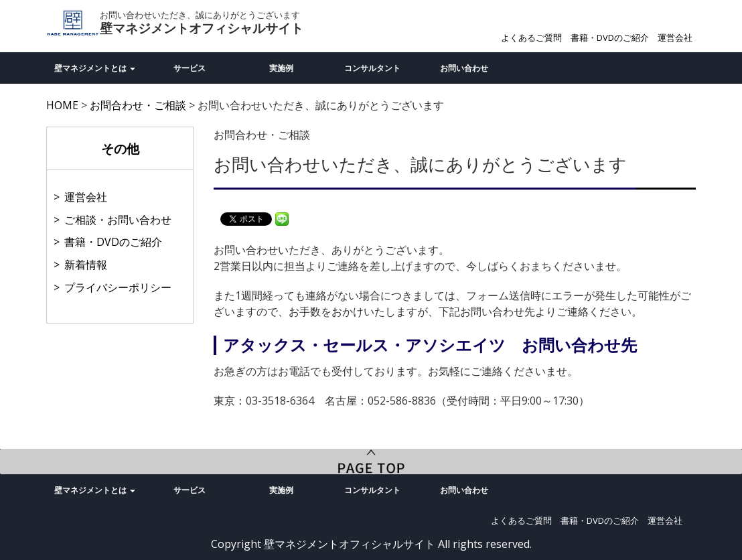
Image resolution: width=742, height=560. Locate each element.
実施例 (281, 68)
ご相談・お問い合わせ (118, 220)
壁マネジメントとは (95, 68)
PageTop (371, 462)
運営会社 (675, 38)
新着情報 (86, 265)
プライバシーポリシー (118, 287)
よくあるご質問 (531, 38)
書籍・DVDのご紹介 (610, 38)
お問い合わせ (464, 68)
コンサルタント (372, 68)
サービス (190, 68)
